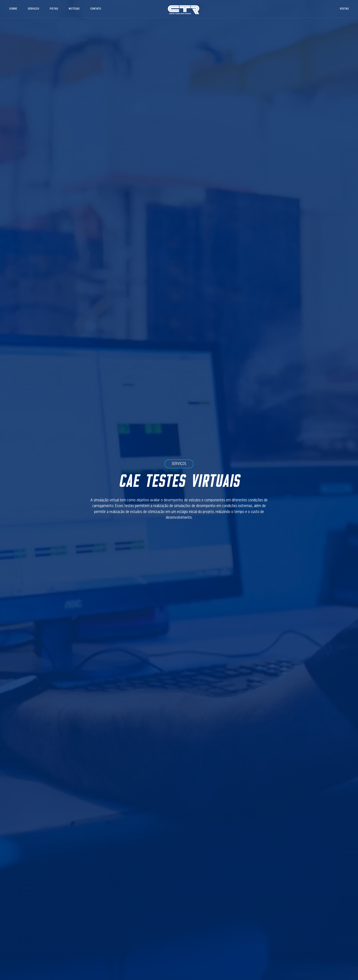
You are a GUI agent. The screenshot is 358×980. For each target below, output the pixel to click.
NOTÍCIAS (74, 9)
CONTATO (96, 9)
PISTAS (54, 9)
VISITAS (344, 9)
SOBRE (13, 9)
